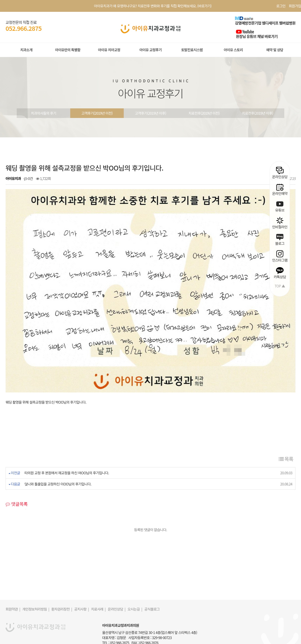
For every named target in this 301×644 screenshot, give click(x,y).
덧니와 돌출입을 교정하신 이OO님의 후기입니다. (58, 462)
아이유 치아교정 (109, 50)
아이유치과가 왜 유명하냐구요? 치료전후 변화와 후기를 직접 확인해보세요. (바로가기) (153, 6)
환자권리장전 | (62, 587)
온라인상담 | (116, 587)
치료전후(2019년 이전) (204, 113)
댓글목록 (17, 482)
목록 (286, 437)
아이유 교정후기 (150, 50)
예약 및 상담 (275, 50)
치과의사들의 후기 (43, 113)
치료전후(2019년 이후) (258, 113)
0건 (28, 178)
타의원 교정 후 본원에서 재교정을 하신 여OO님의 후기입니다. (67, 451)
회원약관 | (13, 587)
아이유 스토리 (233, 50)
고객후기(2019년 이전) (97, 113)
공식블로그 (152, 587)
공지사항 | (81, 587)
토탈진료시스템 (192, 50)
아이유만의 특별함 (68, 50)
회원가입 (295, 6)
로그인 (281, 6)
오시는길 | (135, 587)
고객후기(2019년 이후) (150, 113)
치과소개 (26, 50)
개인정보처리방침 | (36, 587)
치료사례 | (98, 587)
